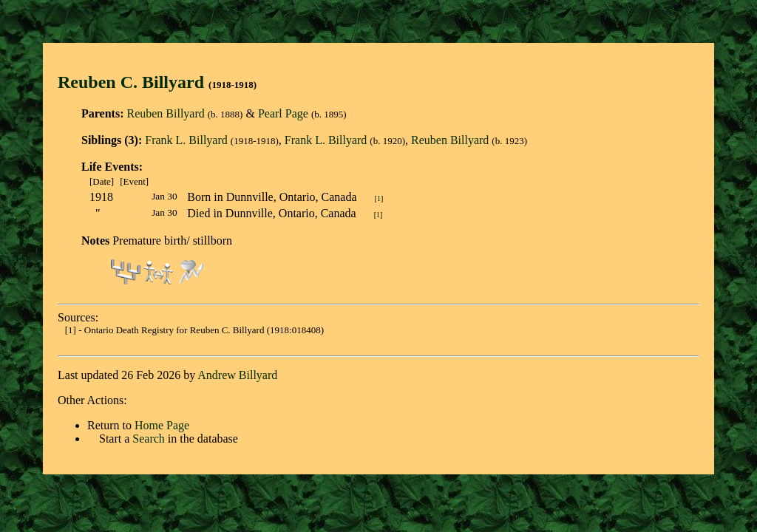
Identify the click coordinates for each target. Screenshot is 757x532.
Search (149, 439)
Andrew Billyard (237, 375)
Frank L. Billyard (186, 140)
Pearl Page (283, 113)
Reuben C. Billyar (126, 82)
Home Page (162, 425)
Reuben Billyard (165, 113)
